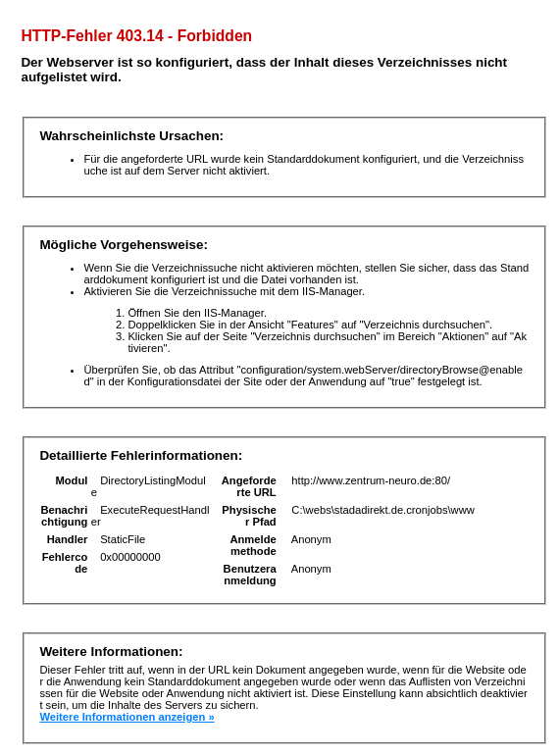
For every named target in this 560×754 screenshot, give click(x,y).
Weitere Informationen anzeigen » (127, 717)
